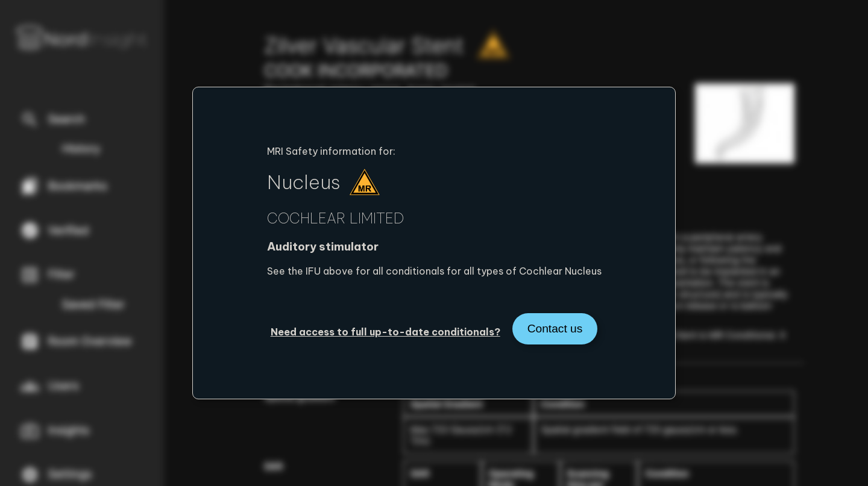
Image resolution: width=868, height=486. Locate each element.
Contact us (555, 329)
